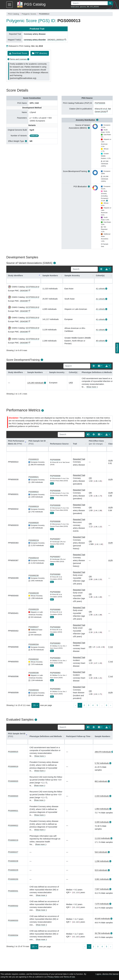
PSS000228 (34, 593)
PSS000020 (34, 523)
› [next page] (111, 705)
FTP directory (40, 53)
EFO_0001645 (95, 7)
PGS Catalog (13, 14)
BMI (88, 7)
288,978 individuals (103, 752)
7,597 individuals (102, 889)
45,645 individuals (102, 919)
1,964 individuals (102, 809)
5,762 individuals (102, 763)
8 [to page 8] (106, 705)
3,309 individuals (102, 822)
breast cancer (75, 7)
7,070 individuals (102, 904)
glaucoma (83, 7)
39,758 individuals (102, 933)
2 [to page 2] (84, 705)
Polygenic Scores (29, 14)
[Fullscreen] (101, 269)
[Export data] (108, 269)
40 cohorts (100, 341)
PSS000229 (34, 609)
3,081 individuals (102, 879)
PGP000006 (100, 103)
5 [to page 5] (97, 705)
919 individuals (101, 870)
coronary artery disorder (35, 40)
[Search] (84, 269)
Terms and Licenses (18, 59)
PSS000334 (34, 644)
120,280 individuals (35, 383)
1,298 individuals (102, 861)
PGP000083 (55, 643)
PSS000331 (13, 891)
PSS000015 (34, 459)
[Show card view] (88, 435)
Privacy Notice (54, 977)
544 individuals (101, 852)
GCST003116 (31, 287)
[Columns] (100, 366)
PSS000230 (34, 576)
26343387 (24, 291)
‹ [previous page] (76, 705)
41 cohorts (100, 289)
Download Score (18, 53)
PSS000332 (34, 659)
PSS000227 (34, 627)
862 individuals (101, 781)
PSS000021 (34, 477)
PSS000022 (34, 492)
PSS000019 (34, 506)
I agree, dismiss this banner (107, 974)
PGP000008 (55, 476)
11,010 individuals (102, 838)
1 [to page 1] (80, 705)
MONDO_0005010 (56, 40)
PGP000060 (55, 574)
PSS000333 (34, 690)
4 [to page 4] (93, 705)
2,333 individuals (102, 796)
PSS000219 (34, 540)
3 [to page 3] (89, 705)
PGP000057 (55, 539)
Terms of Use (69, 977)
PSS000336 (34, 673)
